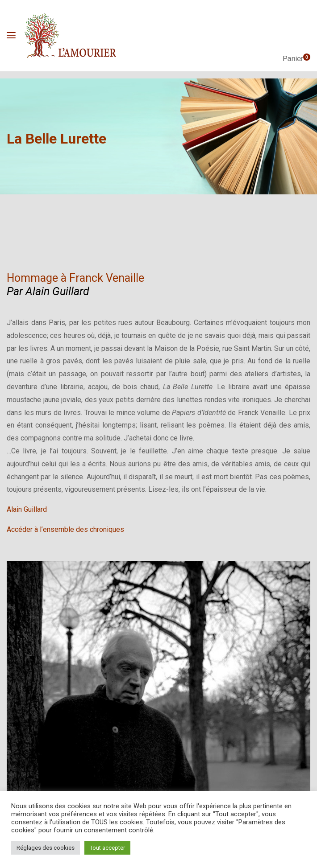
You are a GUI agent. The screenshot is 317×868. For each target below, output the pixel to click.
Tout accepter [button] (107, 848)
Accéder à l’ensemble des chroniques (65, 529)
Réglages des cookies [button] (46, 848)
